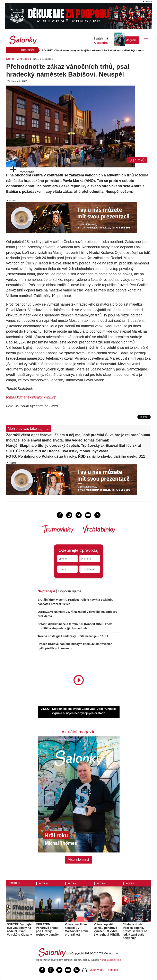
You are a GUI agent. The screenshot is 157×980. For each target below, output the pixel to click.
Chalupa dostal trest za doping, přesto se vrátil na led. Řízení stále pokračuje (135, 931)
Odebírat (90, 569)
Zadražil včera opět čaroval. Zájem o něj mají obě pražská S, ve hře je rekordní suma (78, 435)
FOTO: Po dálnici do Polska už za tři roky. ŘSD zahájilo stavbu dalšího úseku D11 (76, 456)
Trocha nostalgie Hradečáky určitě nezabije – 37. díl (73, 636)
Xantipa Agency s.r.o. (111, 960)
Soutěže (15, 883)
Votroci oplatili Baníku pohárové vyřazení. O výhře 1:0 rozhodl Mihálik (107, 929)
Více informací (78, 860)
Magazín (131, 40)
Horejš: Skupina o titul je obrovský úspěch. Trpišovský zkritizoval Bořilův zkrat (74, 446)
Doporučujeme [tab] (70, 591)
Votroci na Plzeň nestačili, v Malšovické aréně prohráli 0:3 (77, 929)
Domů (10, 59)
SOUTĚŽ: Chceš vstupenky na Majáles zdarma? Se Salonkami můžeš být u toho (93, 50)
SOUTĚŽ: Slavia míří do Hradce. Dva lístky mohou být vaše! (57, 451)
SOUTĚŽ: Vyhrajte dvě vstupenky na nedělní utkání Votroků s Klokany (19, 929)
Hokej (130, 884)
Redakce (112, 970)
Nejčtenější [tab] (46, 591)
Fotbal (43, 884)
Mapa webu (97, 970)
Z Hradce (23, 59)
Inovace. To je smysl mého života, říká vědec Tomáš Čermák (58, 440)
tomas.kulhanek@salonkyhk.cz (31, 397)
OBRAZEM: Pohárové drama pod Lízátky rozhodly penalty (47, 929)
